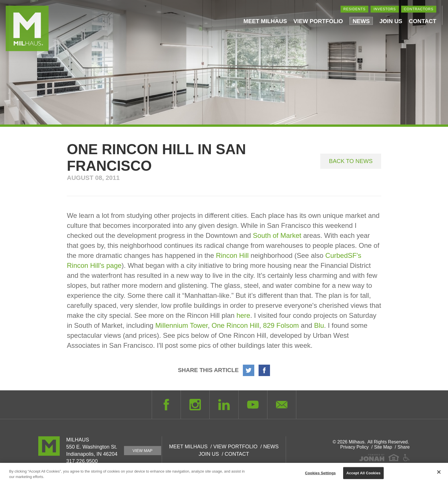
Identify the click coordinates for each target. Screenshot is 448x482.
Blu (319, 325)
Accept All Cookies (363, 474)
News (361, 21)
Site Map (383, 447)
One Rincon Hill (236, 325)
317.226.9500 (82, 461)
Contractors (419, 9)
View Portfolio (318, 21)
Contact (423, 21)
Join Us (391, 21)
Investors (385, 9)
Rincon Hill (232, 255)
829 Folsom (281, 325)
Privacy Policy (355, 447)
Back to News (351, 161)
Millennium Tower (182, 325)
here (243, 315)
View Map (143, 451)
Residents (355, 9)
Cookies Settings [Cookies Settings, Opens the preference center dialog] (321, 474)
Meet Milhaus (265, 21)
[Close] (439, 474)
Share (404, 447)
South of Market (277, 235)
